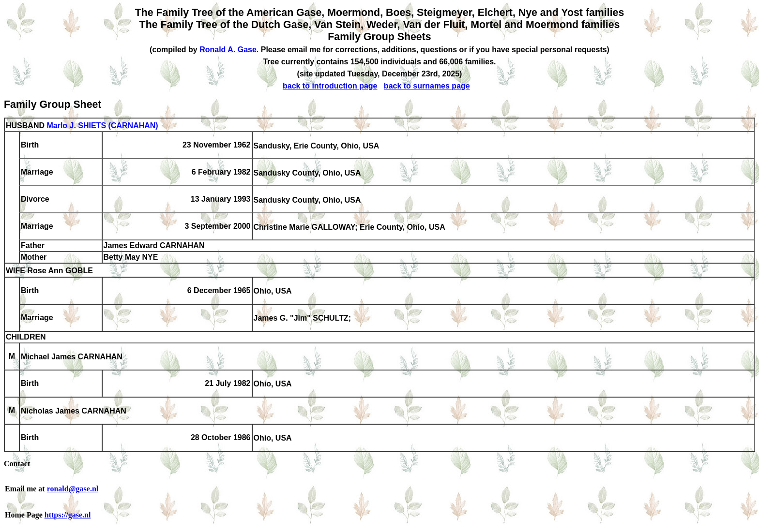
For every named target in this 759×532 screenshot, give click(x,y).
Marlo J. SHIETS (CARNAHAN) (102, 126)
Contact (17, 464)
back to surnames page (427, 86)
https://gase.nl (68, 515)
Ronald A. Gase (228, 50)
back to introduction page (330, 86)
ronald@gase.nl (73, 489)
